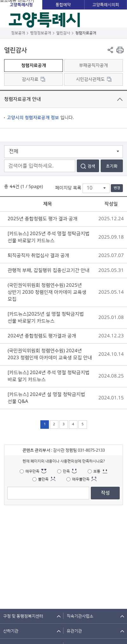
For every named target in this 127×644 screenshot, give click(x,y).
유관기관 (74, 631)
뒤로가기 (6, 33)
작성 (105, 493)
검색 (91, 166)
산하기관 (11, 631)
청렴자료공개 (34, 66)
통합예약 (63, 5)
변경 (117, 188)
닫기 (120, 99)
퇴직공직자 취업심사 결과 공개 (38, 256)
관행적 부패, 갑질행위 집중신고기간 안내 (49, 270)
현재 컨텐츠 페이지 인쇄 (120, 50)
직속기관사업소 (80, 616)
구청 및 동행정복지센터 (23, 616)
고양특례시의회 (106, 5)
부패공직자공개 (94, 66)
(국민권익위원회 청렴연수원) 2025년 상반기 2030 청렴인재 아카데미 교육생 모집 (47, 292)
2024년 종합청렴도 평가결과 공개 (42, 336)
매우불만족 (81, 479)
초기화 (112, 166)
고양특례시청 (21, 5)
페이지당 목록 (68, 188)
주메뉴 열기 (118, 19)
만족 (66, 471)
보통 (97, 471)
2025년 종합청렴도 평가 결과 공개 (43, 219)
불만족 (43, 479)
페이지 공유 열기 (110, 50)
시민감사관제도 (90, 79)
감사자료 (30, 79)
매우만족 (32, 471)
